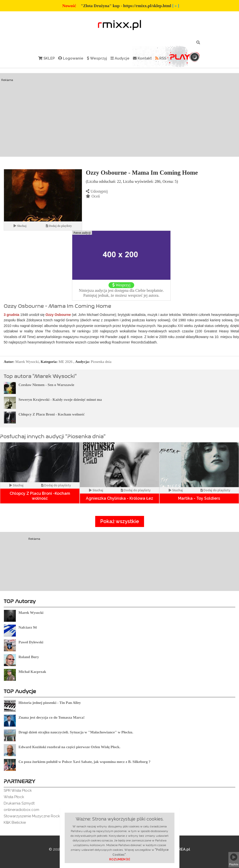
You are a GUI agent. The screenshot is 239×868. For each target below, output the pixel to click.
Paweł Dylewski (31, 642)
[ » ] (176, 6)
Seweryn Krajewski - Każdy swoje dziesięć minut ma (60, 400)
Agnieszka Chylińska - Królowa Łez (119, 498)
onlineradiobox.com (21, 810)
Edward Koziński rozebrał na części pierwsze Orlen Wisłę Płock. (69, 747)
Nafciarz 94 (28, 627)
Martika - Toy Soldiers (199, 498)
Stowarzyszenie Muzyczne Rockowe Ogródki (43, 816)
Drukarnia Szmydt (19, 803)
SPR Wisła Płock (18, 790)
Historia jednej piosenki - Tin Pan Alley (50, 703)
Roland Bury (29, 657)
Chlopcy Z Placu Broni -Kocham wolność (40, 496)
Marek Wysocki (27, 362)
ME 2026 (66, 362)
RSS (161, 58)
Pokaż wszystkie (120, 521)
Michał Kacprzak (32, 672)
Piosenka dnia (101, 362)
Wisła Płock (14, 797)
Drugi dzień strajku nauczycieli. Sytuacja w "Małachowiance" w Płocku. (76, 732)
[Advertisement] (120, 115)
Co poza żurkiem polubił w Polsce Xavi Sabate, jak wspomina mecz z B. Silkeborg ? (84, 762)
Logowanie (71, 58)
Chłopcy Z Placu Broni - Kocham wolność (52, 414)
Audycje (120, 58)
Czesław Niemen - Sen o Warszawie (46, 385)
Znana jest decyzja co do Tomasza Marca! (52, 717)
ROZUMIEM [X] (120, 859)
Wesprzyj (97, 58)
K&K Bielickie (15, 822)
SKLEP (46, 58)
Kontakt (142, 58)
